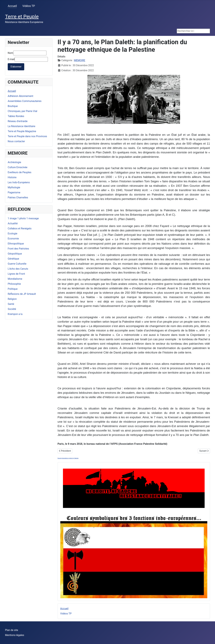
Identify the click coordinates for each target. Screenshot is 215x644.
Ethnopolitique (16, 244)
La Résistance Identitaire (21, 126)
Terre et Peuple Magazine (22, 131)
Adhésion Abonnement (20, 96)
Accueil (12, 6)
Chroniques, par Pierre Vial (22, 111)
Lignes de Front (16, 274)
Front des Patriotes (18, 249)
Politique (13, 289)
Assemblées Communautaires (25, 101)
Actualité (13, 223)
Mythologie (14, 187)
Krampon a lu (15, 314)
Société (12, 309)
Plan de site (12, 630)
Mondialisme (15, 279)
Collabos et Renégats (20, 228)
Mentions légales (15, 635)
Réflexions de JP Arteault (22, 294)
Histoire (12, 177)
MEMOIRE (80, 60)
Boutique (13, 106)
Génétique (13, 259)
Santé (11, 304)
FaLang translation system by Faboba (68, 458)
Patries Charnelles (18, 197)
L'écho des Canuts (18, 269)
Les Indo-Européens (19, 182)
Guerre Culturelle (17, 264)
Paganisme (14, 192)
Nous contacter (16, 141)
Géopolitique (15, 254)
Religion (12, 299)
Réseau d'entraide (18, 121)
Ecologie (13, 234)
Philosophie (14, 284)
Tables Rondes (16, 116)
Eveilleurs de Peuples (20, 172)
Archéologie (14, 162)
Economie (13, 239)
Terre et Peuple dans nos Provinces (27, 136)
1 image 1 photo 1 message (23, 218)
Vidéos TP (29, 6)
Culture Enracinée (18, 167)
